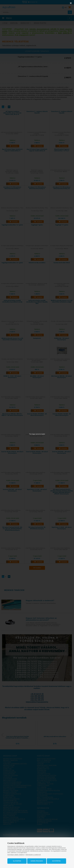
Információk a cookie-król (33, 855)
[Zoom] (66, 3)
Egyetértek (56, 861)
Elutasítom (17, 861)
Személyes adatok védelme (16, 855)
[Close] (71, 3)
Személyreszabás (37, 861)
